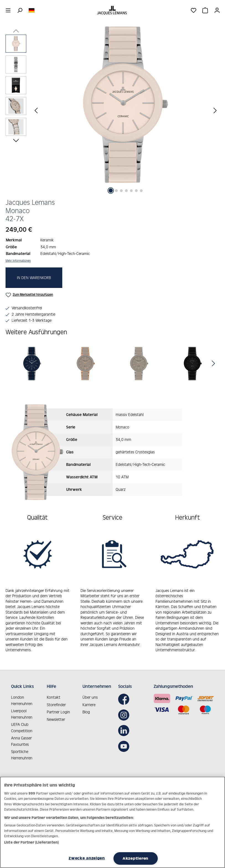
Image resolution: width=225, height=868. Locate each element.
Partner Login (58, 707)
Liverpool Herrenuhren (22, 709)
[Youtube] (125, 741)
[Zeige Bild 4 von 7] (126, 191)
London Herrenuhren (22, 696)
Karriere (89, 700)
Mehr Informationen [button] (18, 261)
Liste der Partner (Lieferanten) (31, 842)
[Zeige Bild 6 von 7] (136, 191)
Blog (86, 707)
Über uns (90, 692)
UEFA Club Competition (22, 723)
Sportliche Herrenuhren (22, 750)
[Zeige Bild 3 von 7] (121, 191)
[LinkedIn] (125, 726)
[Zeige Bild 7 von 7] (141, 191)
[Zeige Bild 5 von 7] (131, 191)
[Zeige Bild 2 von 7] (116, 191)
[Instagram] (125, 710)
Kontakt (54, 692)
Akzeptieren (135, 858)
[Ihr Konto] (217, 10)
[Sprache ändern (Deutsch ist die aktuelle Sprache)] (32, 10)
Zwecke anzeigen (87, 858)
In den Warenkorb (34, 278)
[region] (113, 110)
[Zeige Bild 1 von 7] (111, 191)
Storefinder (56, 700)
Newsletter (56, 714)
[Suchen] (20, 10)
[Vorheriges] (36, 110)
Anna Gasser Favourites (21, 736)
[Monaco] (32, 364)
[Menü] (8, 10)
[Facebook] (125, 695)
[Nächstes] (215, 110)
